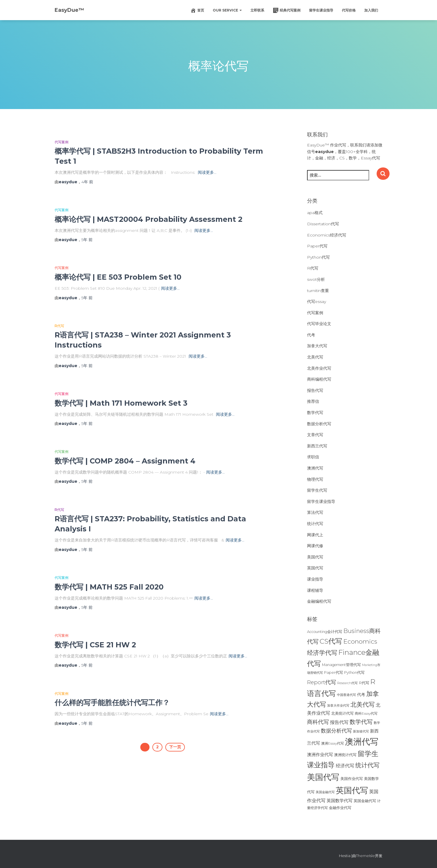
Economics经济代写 (327, 235)
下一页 (175, 747)
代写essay (317, 302)
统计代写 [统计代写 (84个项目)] (367, 765)
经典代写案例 (287, 10)
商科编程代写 (319, 379)
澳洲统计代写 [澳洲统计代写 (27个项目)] (345, 755)
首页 (197, 10)
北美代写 (315, 357)
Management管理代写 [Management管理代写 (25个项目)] (341, 665)
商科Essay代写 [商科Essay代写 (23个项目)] (366, 713)
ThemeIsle (365, 856)
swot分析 (316, 279)
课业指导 (315, 579)
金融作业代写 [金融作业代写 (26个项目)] (340, 808)
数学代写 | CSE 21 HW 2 (95, 645)
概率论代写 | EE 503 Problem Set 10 (118, 277)
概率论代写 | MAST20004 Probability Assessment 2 (148, 219)
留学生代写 (317, 490)
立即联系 (257, 10)
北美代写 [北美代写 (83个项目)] (363, 704)
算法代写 (315, 512)
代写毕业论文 (319, 324)
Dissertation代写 (323, 224)
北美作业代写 (319, 368)
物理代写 (315, 479)
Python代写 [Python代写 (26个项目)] (354, 673)
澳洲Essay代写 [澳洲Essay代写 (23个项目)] (332, 743)
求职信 (313, 457)
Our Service (227, 10)
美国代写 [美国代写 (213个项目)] (323, 777)
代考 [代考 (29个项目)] (361, 695)
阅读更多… (207, 172)
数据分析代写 (319, 424)
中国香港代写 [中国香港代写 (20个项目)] (346, 695)
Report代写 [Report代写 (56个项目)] (322, 682)
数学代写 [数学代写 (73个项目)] (361, 722)
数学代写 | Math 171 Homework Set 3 (121, 403)
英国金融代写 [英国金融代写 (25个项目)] (365, 801)
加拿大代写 (317, 346)
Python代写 (318, 257)
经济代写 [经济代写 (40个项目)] (345, 766)
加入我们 (371, 10)
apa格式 (315, 213)
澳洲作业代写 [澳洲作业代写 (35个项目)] (320, 755)
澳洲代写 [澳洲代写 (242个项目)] (362, 742)
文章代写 (315, 435)
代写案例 (62, 142)
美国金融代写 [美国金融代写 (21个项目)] (325, 792)
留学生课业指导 (321, 10)
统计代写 (315, 524)
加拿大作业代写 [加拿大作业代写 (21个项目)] (338, 705)
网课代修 (315, 546)
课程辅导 (315, 590)
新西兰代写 (317, 446)
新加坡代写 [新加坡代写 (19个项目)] (361, 731)
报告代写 (315, 390)
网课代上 (315, 535)
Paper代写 (317, 246)
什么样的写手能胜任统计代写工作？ (112, 703)
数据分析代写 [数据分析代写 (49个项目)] (336, 731)
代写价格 (349, 10)
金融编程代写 (319, 601)
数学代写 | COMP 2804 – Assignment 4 (125, 461)
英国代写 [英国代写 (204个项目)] (352, 790)
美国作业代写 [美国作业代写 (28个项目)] (352, 779)
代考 (311, 335)
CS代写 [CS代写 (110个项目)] (331, 641)
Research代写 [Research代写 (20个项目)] (347, 683)
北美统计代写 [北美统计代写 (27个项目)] (342, 713)
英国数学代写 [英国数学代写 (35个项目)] (340, 801)
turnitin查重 (318, 291)
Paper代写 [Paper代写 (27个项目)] (333, 672)
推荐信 (313, 401)
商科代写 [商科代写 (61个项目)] (318, 722)
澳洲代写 (315, 468)
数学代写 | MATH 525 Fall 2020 (109, 587)
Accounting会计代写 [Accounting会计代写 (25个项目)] (325, 632)
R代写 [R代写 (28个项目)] (364, 683)
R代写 (59, 326)
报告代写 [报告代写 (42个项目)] (339, 722)
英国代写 (315, 568)
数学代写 (315, 413)
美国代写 (315, 557)
